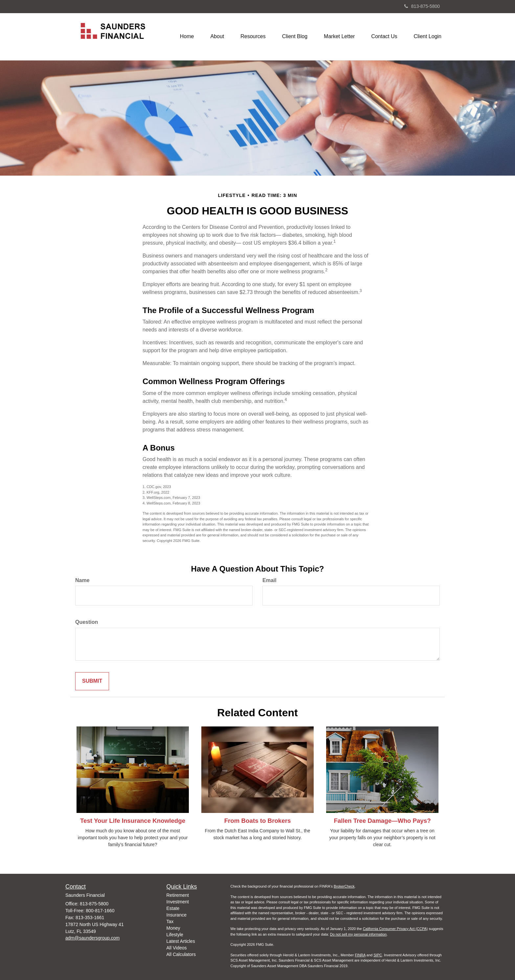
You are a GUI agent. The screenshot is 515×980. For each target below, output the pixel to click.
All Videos (177, 948)
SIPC (378, 955)
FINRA (360, 955)
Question (87, 622)
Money (173, 928)
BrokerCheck (344, 886)
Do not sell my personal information (358, 934)
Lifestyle (175, 935)
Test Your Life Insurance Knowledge (133, 821)
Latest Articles (181, 941)
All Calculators (181, 954)
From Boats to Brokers (258, 821)
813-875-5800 (422, 6)
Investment (178, 902)
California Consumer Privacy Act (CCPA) (395, 929)
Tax (170, 921)
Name (82, 580)
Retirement (178, 895)
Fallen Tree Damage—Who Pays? (382, 821)
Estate (173, 908)
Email (269, 580)
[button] (217, 37)
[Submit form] (92, 681)
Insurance (177, 915)
